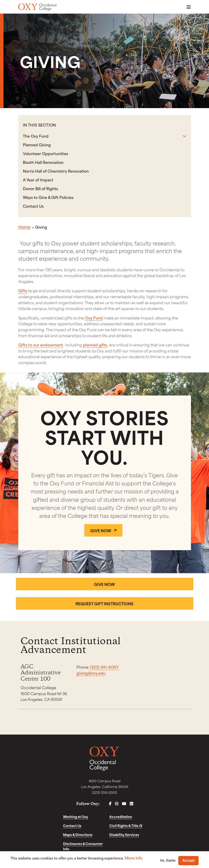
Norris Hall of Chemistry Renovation (56, 171)
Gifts (23, 290)
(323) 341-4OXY (104, 667)
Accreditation (121, 817)
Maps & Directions (78, 835)
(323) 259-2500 (104, 793)
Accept (188, 861)
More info (134, 858)
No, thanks (168, 860)
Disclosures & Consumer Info (83, 846)
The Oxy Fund (36, 136)
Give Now (101, 530)
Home (24, 227)
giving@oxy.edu (91, 673)
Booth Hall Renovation (43, 162)
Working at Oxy (76, 817)
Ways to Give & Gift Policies (48, 197)
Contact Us (33, 206)
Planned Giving (37, 145)
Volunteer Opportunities (45, 153)
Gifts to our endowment (41, 345)
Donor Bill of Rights (40, 188)
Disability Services (124, 835)
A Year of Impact (38, 180)
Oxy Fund (94, 318)
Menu (187, 7)
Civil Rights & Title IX (126, 826)
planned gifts (95, 345)
